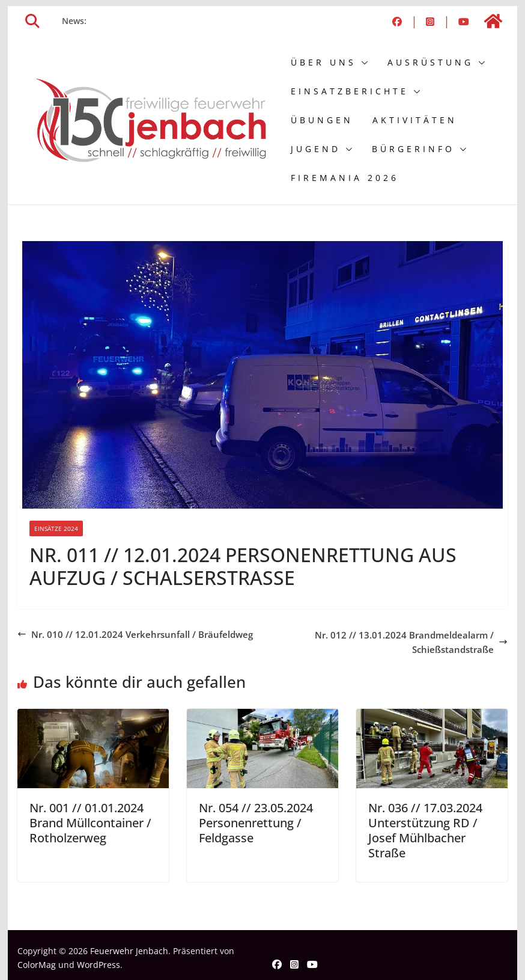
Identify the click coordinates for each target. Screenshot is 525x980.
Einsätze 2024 (56, 528)
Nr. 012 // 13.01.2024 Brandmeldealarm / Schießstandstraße (411, 642)
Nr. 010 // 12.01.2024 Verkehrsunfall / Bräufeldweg (135, 634)
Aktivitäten (415, 120)
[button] (362, 63)
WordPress (99, 965)
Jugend (316, 149)
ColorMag (37, 965)
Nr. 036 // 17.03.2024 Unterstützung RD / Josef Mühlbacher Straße (425, 830)
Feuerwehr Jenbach (129, 951)
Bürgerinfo (413, 149)
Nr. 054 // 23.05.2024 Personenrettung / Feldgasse (256, 823)
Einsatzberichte (350, 91)
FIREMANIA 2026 (345, 178)
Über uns (323, 62)
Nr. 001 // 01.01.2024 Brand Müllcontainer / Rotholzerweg (90, 823)
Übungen (322, 120)
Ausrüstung (430, 62)
